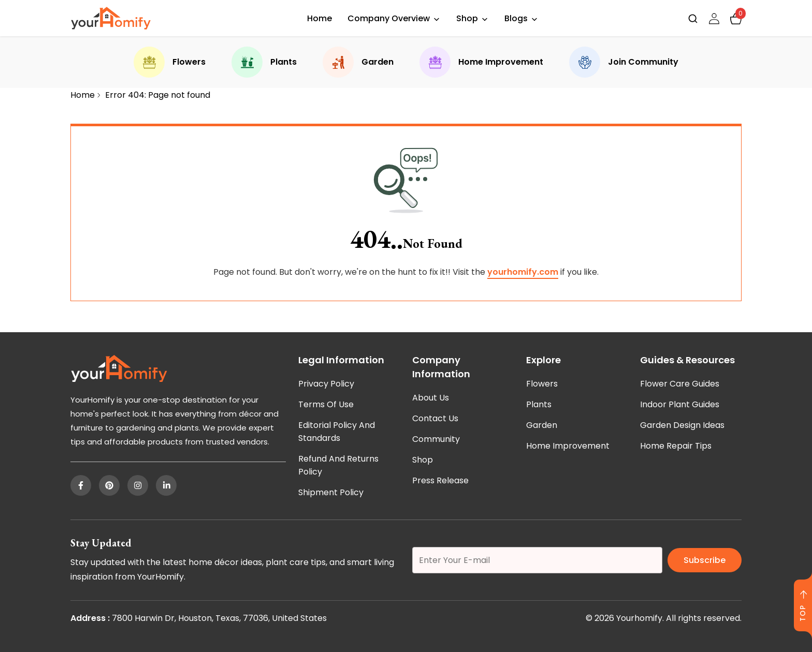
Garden (358, 62)
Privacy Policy (326, 384)
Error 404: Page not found (158, 95)
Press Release (440, 480)
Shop (467, 18)
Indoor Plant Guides (680, 404)
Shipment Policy (331, 492)
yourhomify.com (523, 272)
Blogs (516, 18)
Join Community (624, 62)
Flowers (170, 62)
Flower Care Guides (680, 384)
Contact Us (435, 418)
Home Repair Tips (676, 446)
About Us (431, 398)
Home (320, 18)
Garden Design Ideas (682, 425)
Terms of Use (326, 404)
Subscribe (705, 560)
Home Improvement (481, 62)
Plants (264, 62)
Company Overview (389, 18)
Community (436, 439)
